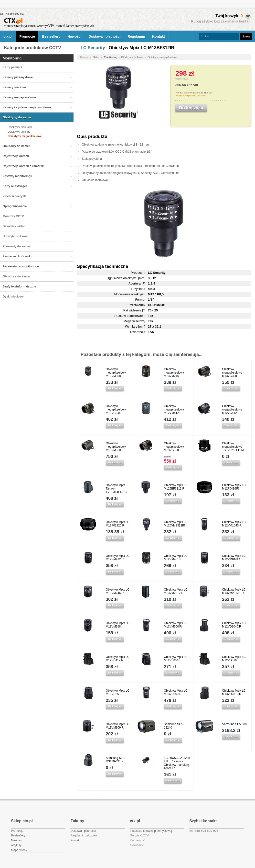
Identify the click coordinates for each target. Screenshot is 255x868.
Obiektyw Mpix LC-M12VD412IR (118, 659)
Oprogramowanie (15, 206)
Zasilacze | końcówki (17, 256)
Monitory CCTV (13, 216)
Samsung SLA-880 (234, 724)
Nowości (74, 36)
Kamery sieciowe (15, 87)
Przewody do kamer (16, 246)
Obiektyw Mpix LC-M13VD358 (118, 692)
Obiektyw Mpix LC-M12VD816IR (234, 659)
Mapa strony (19, 850)
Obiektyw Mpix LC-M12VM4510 (176, 558)
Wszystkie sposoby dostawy (191, 95)
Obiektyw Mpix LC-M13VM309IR (118, 726)
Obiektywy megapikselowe (25, 136)
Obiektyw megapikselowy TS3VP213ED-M (233, 447)
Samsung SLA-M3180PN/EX (116, 760)
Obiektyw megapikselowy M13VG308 (232, 373)
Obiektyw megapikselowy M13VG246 (116, 410)
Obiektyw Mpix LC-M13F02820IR (118, 524)
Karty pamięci (12, 67)
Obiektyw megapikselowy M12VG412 (232, 410)
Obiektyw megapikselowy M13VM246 (174, 373)
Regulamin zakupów (84, 835)
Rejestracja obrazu (16, 156)
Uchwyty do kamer (16, 236)
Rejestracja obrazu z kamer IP (23, 166)
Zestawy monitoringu (17, 176)
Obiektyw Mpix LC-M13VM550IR (176, 625)
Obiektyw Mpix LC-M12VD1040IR (234, 625)
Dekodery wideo (14, 226)
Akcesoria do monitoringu (21, 266)
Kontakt (159, 36)
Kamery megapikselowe (19, 97)
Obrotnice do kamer (16, 276)
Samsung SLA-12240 (174, 726)
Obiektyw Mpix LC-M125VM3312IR (176, 524)
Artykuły (16, 845)
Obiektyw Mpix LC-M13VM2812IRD (234, 591)
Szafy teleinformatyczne (19, 286)
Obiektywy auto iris (19, 132)
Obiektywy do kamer (17, 117)
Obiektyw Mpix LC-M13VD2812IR (234, 692)
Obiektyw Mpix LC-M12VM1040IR (234, 524)
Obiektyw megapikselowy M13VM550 (116, 447)
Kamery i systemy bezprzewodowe (27, 107)
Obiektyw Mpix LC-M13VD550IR (176, 692)
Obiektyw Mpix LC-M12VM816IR (234, 558)
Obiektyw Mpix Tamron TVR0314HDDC (116, 489)
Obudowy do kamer (16, 146)
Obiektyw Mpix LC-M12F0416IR (234, 487)
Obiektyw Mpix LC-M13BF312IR (141, 48)
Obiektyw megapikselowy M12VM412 (174, 410)
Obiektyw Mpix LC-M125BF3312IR (176, 487)
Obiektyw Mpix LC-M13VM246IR (118, 591)
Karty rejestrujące (15, 186)
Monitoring (12, 58)
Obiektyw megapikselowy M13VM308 (116, 373)
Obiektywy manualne (20, 127)
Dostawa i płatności (105, 36)
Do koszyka (115, 388)
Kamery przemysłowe (18, 77)
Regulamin (136, 36)
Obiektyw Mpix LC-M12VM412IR (118, 558)
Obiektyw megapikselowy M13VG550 (174, 447)
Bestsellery (51, 36)
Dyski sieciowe (13, 297)
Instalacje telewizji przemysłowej (151, 831)
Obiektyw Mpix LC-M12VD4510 (176, 659)
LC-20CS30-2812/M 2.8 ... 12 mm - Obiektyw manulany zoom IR (177, 763)
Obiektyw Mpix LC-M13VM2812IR (176, 591)
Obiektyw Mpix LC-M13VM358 (118, 625)
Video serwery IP (14, 196)
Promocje (27, 36)
